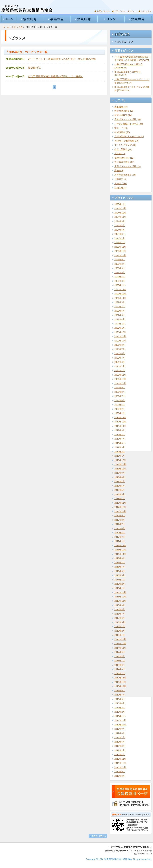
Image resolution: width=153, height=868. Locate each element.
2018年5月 (120, 490)
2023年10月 (120, 255)
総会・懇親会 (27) (123, 149)
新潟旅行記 (34, 68)
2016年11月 (120, 550)
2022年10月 (120, 298)
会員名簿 (84, 19)
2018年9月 (120, 473)
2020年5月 (120, 405)
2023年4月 (120, 277)
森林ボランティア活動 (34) (128, 119)
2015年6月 (120, 618)
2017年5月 (120, 533)
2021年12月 (120, 332)
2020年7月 (120, 396)
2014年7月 (120, 661)
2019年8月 (120, 435)
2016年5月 (120, 575)
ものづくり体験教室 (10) (126, 141)
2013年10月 (120, 686)
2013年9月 (120, 691)
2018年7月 (120, 481)
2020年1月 (120, 413)
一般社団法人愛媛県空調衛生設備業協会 (27, 9)
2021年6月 (120, 353)
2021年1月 (120, 371)
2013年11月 (120, 682)
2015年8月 (120, 609)
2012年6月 (120, 742)
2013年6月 (120, 699)
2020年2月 (120, 409)
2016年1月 (120, 588)
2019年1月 (120, 456)
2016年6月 (120, 571)
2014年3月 (120, 669)
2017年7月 (120, 524)
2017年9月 (120, 516)
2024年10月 (120, 217)
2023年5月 (120, 272)
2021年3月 (120, 362)
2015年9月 (120, 605)
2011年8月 (120, 776)
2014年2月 (120, 674)
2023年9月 (120, 260)
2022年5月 (120, 315)
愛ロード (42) (121, 128)
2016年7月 (120, 567)
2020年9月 (120, 388)
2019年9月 (120, 430)
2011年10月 (120, 767)
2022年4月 (120, 319)
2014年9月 (120, 652)
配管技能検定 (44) (123, 115)
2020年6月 (120, 400)
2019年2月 (120, 452)
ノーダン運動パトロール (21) (129, 124)
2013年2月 (120, 712)
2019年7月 (120, 439)
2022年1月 (120, 328)
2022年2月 (120, 324)
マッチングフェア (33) (125, 145)
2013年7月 (120, 695)
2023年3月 (120, 281)
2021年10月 (120, 341)
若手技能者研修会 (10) (125, 175)
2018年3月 (120, 494)
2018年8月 (120, 477)
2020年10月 (120, 383)
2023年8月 (120, 264)
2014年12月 (120, 639)
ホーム (9, 19)
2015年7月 (120, 614)
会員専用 (138, 19)
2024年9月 (120, 221)
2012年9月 (120, 729)
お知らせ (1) (120, 188)
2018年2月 (120, 498)
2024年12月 (120, 208)
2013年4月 (120, 703)
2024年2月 (120, 238)
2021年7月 (120, 349)
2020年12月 (120, 375)
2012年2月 (120, 750)
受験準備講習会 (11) (124, 158)
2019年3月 (120, 447)
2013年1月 (120, 716)
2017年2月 (120, 537)
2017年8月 (120, 520)
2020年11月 (120, 379)
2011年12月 (120, 759)
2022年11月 (120, 294)
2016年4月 (120, 580)
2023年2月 (120, 285)
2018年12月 (120, 460)
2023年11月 (120, 251)
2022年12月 (120, 290)
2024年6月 (120, 230)
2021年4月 (120, 358)
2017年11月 (120, 507)
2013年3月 (120, 708)
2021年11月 (120, 336)
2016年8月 (120, 563)
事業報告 (57, 19)
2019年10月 (120, 426)
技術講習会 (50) (122, 132)
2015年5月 (120, 622)
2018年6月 (120, 486)
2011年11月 (120, 763)
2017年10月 (120, 511)
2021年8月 (120, 345)
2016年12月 (120, 546)
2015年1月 (120, 635)
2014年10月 (120, 648)
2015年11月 (120, 597)
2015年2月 (120, 631)
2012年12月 (120, 720)
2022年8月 (120, 307)
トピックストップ (124, 42)
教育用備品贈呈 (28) (124, 111)
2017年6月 (120, 528)
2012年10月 (120, 725)
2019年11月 (120, 422)
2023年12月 (120, 247)
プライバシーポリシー (125, 11)
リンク (111, 19)
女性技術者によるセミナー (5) (129, 136)
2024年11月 (120, 213)
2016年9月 (120, 558)
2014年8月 (120, 656)
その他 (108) (121, 183)
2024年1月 (120, 243)
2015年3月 (120, 626)
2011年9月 (120, 772)
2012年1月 (120, 754)
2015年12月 (120, 592)
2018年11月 (120, 464)
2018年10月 (120, 469)
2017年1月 (120, 541)
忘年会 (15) (120, 154)
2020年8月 (120, 392)
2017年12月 (120, 503)
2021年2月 (120, 366)
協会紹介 (30, 19)
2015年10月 (120, 601)
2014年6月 (120, 665)
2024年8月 (120, 225)
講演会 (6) (119, 171)
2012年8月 (120, 733)
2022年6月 (120, 311)
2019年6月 (120, 443)
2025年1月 (120, 204)
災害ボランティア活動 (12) (128, 166)
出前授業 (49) (121, 107)
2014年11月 (120, 644)
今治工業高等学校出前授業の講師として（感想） (56, 76)
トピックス (146, 11)
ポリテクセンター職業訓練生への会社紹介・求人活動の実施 (62, 59)
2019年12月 (120, 418)
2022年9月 (120, 302)
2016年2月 (120, 584)
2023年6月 (120, 268)
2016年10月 (120, 554)
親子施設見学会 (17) (124, 162)
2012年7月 (120, 737)
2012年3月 (120, 746)
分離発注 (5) (120, 179)
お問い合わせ (103, 11)
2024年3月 (120, 234)
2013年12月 (120, 678)
